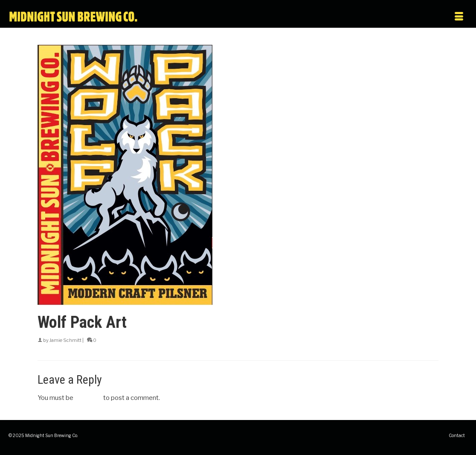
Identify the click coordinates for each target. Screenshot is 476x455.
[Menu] (400, 17)
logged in (88, 398)
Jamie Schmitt (65, 340)
